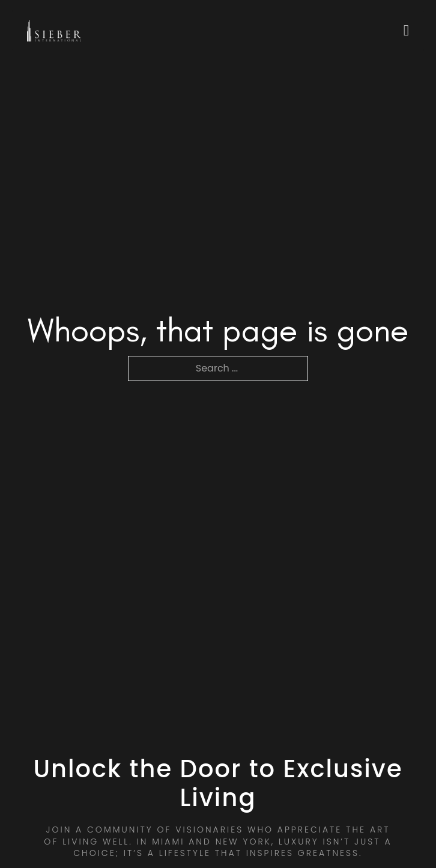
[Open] (406, 30)
